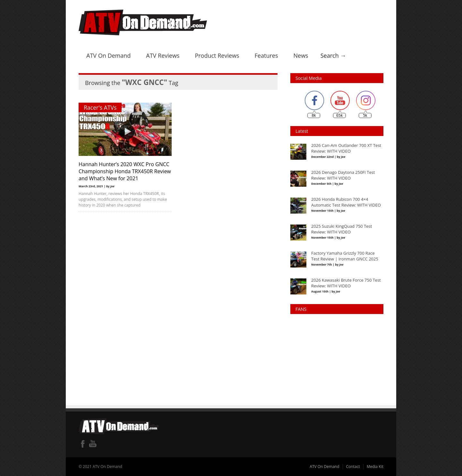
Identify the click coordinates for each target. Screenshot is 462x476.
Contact (353, 467)
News (301, 55)
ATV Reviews (163, 55)
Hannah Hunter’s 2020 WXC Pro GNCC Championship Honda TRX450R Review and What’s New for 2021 (125, 171)
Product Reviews (217, 55)
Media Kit (375, 467)
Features (266, 55)
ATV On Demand (108, 55)
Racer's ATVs (100, 107)
